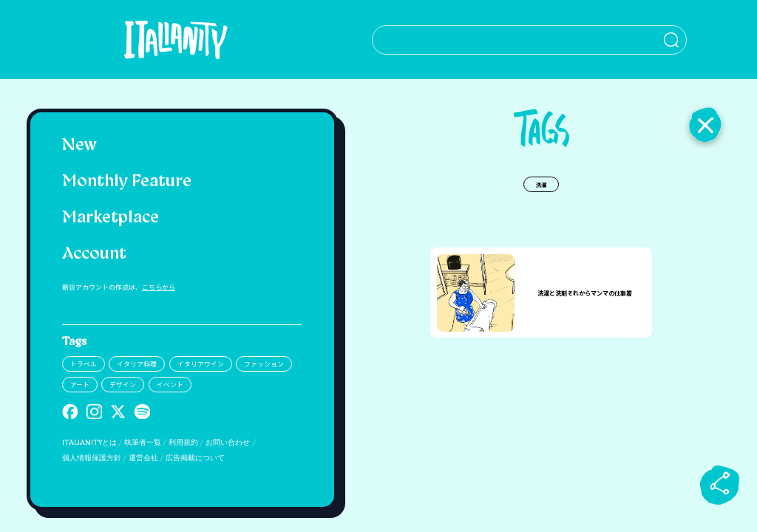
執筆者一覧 (143, 443)
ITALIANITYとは (89, 443)
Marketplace (111, 218)
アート (80, 385)
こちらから (159, 287)
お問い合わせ (228, 443)
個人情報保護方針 (92, 458)
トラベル (84, 364)
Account (94, 255)
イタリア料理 (137, 364)
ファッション (264, 364)
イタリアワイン (201, 364)
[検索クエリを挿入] (542, 40)
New (79, 146)
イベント (170, 385)
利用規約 (183, 443)
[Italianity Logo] (181, 40)
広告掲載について (195, 458)
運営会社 (143, 458)
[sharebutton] (720, 485)
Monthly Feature (127, 182)
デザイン (123, 385)
